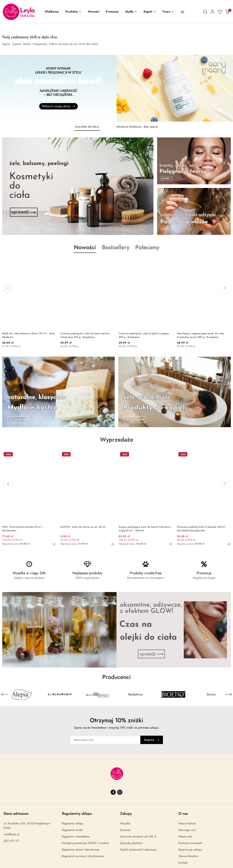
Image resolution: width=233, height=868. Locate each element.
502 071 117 (11, 841)
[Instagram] (120, 792)
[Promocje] (112, 12)
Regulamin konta (72, 830)
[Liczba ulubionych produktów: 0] (220, 12)
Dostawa (125, 830)
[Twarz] (168, 12)
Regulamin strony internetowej (81, 850)
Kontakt (183, 863)
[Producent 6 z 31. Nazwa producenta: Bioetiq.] (211, 694)
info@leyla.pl (12, 834)
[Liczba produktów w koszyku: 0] (227, 12)
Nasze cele (185, 837)
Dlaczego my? (187, 830)
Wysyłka (125, 823)
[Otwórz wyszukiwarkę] (205, 12)
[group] (116, 88)
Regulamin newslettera (76, 837)
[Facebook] (113, 792)
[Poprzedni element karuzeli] (5, 694)
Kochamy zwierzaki (190, 843)
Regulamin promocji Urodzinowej (83, 856)
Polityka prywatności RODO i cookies (85, 843)
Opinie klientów (188, 856)
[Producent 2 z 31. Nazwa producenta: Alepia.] (60, 694)
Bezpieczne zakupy (190, 850)
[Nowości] (94, 12)
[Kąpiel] (150, 12)
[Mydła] (131, 12)
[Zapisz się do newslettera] (105, 740)
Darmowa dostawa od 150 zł (138, 837)
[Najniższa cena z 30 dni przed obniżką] (54, 544)
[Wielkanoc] (52, 12)
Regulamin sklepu (73, 823)
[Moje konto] (213, 12)
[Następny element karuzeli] (228, 694)
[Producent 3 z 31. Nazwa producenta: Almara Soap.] (98, 694)
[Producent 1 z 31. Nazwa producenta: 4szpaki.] (22, 694)
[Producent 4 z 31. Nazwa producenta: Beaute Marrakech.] (135, 694)
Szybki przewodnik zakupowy (138, 850)
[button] (73, 12)
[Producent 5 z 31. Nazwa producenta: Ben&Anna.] (173, 694)
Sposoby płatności (132, 843)
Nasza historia (187, 823)
